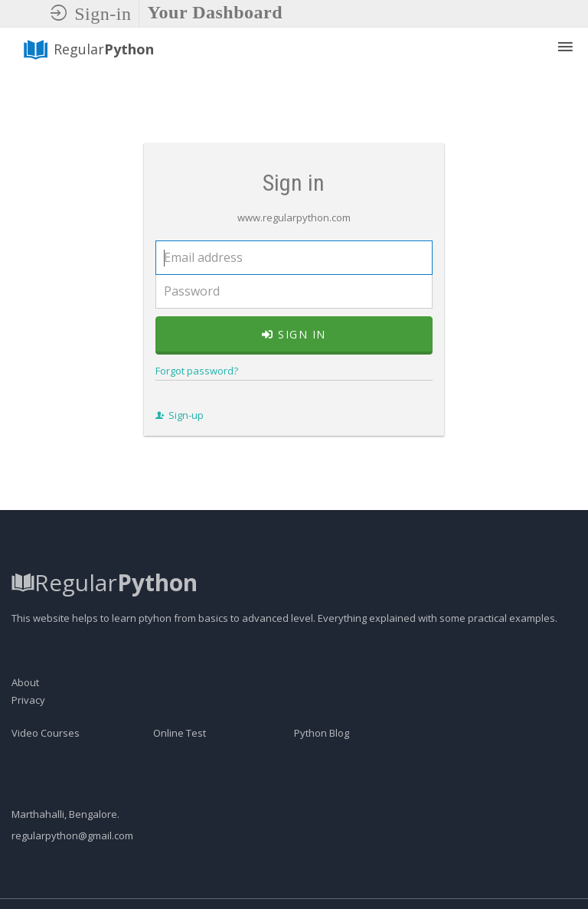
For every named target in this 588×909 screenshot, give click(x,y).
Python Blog (322, 766)
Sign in (294, 350)
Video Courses (46, 766)
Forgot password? (190, 387)
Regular (88, 50)
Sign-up (173, 431)
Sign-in (91, 14)
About (25, 715)
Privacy (28, 733)
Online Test (180, 766)
